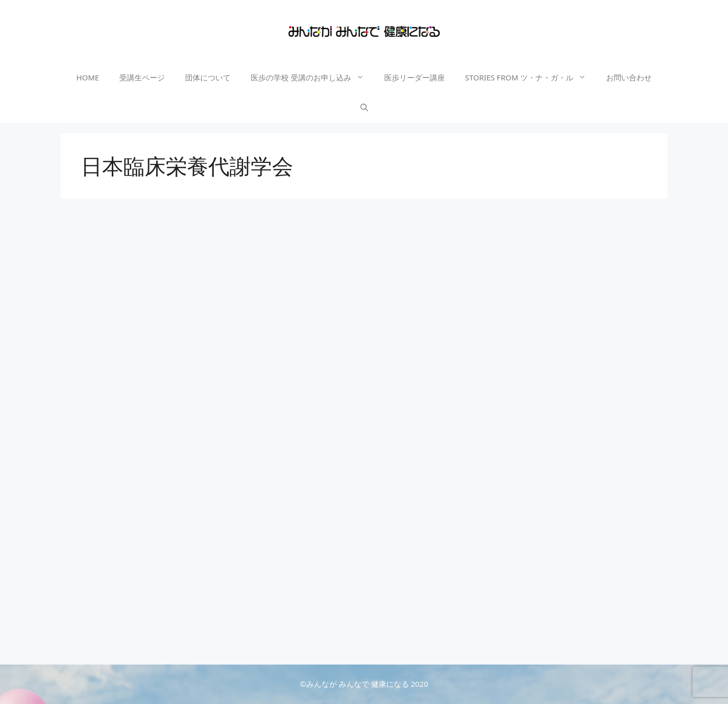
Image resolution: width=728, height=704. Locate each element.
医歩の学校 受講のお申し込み (312, 77)
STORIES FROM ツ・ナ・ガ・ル (531, 77)
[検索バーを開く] (364, 108)
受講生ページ (142, 77)
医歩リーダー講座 (415, 77)
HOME (88, 77)
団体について (208, 77)
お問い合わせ (629, 77)
